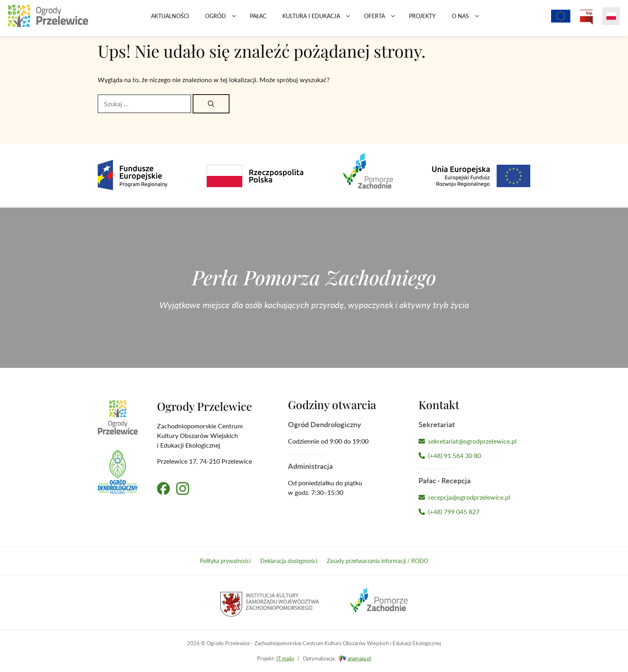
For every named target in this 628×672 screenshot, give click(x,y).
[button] (234, 20)
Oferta (382, 20)
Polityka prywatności (225, 561)
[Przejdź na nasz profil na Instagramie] (183, 488)
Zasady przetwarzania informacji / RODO (377, 561)
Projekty (422, 20)
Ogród (223, 20)
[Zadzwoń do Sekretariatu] (474, 456)
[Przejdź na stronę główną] (48, 20)
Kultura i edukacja (319, 20)
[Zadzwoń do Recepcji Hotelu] (474, 512)
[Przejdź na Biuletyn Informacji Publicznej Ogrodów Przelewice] (586, 20)
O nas (468, 20)
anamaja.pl (359, 658)
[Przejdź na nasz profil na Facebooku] (163, 488)
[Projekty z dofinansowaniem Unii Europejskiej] (561, 20)
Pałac (258, 20)
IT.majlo (285, 658)
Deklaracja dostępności (289, 561)
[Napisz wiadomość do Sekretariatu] (474, 441)
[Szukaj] (211, 104)
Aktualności (170, 20)
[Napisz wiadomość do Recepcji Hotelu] (474, 497)
